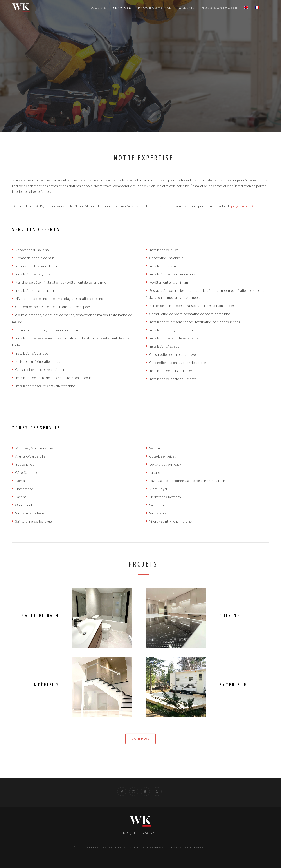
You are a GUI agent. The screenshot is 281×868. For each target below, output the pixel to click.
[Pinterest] (145, 792)
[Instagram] (134, 792)
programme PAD (244, 206)
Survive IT (199, 847)
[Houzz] (157, 792)
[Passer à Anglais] (246, 8)
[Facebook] (122, 792)
